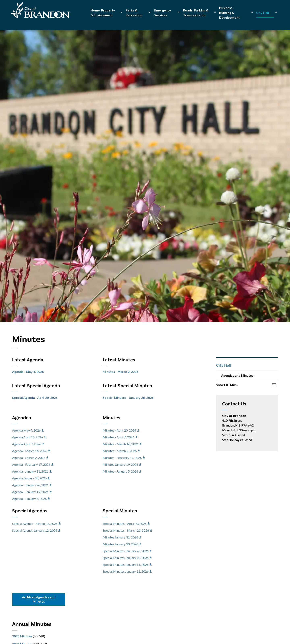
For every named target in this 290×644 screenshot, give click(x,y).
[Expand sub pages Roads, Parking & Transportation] (215, 23)
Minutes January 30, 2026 (122, 544)
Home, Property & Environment (103, 23)
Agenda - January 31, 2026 (32, 471)
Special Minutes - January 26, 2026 (128, 397)
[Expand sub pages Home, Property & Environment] (121, 23)
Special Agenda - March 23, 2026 (36, 524)
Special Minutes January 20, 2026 (127, 558)
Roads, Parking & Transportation (196, 23)
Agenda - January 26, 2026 (32, 485)
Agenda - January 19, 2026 (32, 492)
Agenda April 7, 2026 (28, 444)
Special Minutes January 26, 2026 (127, 551)
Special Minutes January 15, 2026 (127, 565)
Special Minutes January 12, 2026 (127, 571)
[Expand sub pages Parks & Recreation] (150, 23)
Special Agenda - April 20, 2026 (35, 397)
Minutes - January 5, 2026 (122, 471)
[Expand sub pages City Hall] (276, 23)
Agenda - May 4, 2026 (28, 372)
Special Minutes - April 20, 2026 (126, 524)
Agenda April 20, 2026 (29, 437)
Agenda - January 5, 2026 (31, 499)
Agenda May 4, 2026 (28, 430)
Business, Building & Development (229, 23)
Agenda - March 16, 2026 (31, 451)
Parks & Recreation (134, 23)
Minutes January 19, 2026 (122, 464)
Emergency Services (163, 23)
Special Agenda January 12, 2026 (36, 530)
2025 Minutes (22, 636)
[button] (243, 385)
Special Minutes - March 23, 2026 (127, 530)
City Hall (263, 23)
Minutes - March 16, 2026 (122, 444)
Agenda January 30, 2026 (31, 478)
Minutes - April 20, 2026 (121, 430)
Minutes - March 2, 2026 (120, 372)
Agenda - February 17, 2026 (33, 464)
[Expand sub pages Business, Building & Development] (252, 23)
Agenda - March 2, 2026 (30, 458)
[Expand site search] (274, 8)
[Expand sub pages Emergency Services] (179, 23)
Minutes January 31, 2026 (122, 537)
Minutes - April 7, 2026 (120, 437)
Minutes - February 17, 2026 (124, 458)
